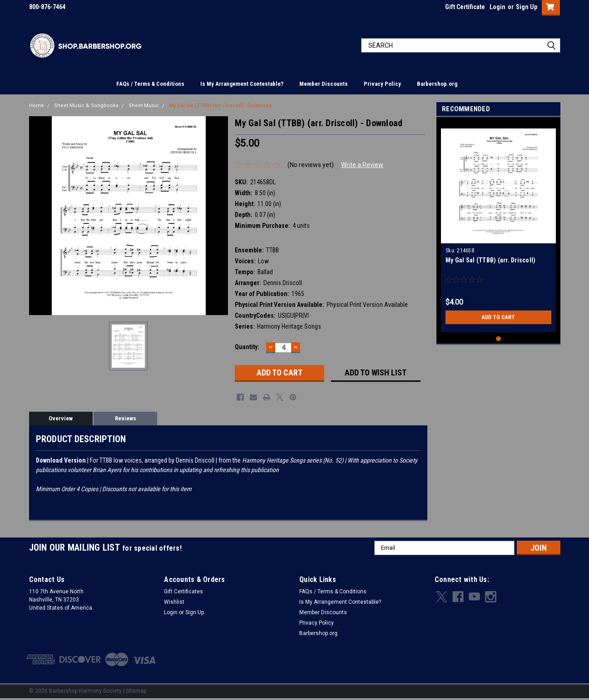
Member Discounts (324, 84)
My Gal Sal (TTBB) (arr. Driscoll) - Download (220, 106)
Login (497, 7)
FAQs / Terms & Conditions (150, 84)
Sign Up (527, 7)
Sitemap (136, 691)
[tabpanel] (498, 227)
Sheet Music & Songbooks (86, 106)
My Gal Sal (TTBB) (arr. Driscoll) (490, 260)
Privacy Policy (382, 84)
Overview (61, 418)
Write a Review (362, 165)
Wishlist (174, 602)
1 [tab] (498, 339)
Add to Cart (498, 317)
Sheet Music (144, 106)
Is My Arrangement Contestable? (242, 84)
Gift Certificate (465, 7)
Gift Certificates (183, 592)
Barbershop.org (437, 84)
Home (37, 106)
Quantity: (247, 347)
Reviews (126, 418)
